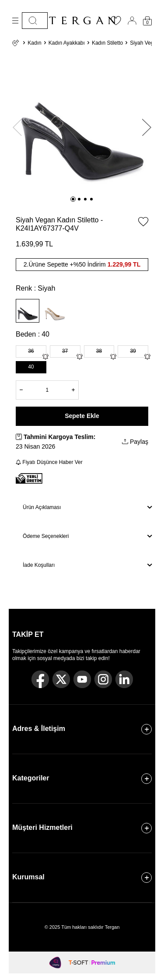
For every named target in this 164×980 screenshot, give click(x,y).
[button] (73, 199)
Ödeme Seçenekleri (87, 536)
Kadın (34, 43)
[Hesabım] (132, 21)
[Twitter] (61, 679)
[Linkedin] (124, 679)
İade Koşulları (87, 565)
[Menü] (15, 21)
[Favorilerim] (116, 23)
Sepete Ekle (82, 416)
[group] (82, 123)
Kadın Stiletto (107, 43)
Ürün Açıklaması (87, 507)
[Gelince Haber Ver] (45, 357)
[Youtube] (82, 679)
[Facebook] (40, 679)
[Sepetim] (147, 21)
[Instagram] (103, 679)
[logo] (82, 21)
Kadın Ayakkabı (67, 43)
